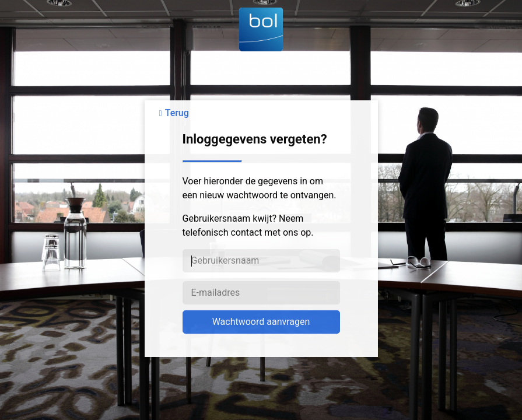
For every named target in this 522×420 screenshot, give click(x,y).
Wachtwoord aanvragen (261, 322)
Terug (177, 113)
